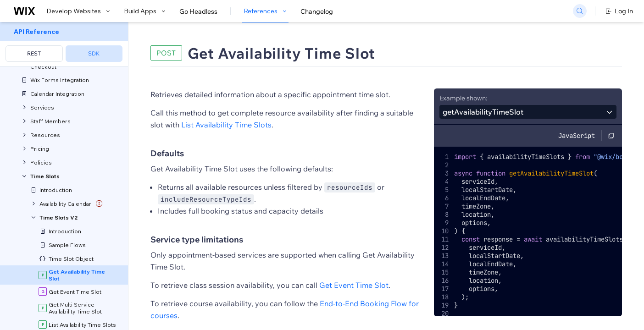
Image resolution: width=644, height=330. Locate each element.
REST (34, 53)
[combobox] (528, 112)
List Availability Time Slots (226, 125)
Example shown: (463, 98)
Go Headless (198, 11)
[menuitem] (64, 44)
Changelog (317, 11)
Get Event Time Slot (354, 285)
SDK (94, 53)
